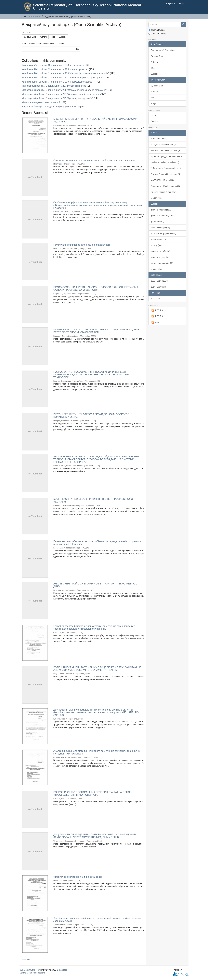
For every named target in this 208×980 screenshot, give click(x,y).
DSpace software (27, 970)
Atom (155, 322)
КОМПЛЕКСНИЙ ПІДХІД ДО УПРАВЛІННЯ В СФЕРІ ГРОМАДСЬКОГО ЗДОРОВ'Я (93, 500)
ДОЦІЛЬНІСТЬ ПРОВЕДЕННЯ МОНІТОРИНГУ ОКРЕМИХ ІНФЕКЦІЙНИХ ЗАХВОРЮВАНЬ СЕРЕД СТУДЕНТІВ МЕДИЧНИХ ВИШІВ (95, 836)
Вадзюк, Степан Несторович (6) (166, 150)
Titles (53, 37)
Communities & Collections (163, 50)
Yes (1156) (156, 299)
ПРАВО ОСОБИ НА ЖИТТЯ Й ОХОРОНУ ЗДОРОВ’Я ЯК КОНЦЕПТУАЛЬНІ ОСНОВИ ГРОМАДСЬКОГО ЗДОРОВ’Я (96, 289)
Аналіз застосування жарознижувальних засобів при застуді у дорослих (94, 160)
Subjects (63, 37)
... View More (157, 198)
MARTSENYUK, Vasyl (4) (162, 180)
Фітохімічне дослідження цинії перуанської (77, 877)
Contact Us (24, 973)
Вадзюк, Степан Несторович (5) (166, 174)
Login (153, 115)
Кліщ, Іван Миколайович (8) (164, 145)
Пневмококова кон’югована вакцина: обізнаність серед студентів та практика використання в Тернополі (97, 543)
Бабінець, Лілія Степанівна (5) (165, 162)
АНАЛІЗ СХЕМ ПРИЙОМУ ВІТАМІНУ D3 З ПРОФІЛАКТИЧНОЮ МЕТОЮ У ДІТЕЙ (95, 585)
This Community (157, 34)
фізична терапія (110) (161, 210)
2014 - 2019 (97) (158, 287)
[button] (171, 4)
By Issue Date (30, 37)
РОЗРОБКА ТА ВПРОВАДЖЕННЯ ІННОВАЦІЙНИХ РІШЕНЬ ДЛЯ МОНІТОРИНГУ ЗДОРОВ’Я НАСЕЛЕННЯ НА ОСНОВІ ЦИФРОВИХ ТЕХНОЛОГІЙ (91, 375)
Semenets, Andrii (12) (161, 139)
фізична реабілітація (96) (163, 216)
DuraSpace (62, 970)
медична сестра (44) (160, 228)
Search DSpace (157, 30)
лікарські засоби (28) (160, 251)
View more (26, 960)
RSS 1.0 (157, 310)
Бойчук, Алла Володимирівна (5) (166, 168)
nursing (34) (156, 245)
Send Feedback (38, 973)
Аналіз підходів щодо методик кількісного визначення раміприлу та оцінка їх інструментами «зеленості (97, 752)
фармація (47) (157, 222)
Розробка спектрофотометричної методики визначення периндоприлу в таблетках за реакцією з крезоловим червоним (94, 627)
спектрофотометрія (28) (162, 263)
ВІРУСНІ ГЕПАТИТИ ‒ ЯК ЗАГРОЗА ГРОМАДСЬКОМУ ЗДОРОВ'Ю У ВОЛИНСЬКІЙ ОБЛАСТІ (92, 416)
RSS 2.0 (157, 316)
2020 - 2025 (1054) (159, 281)
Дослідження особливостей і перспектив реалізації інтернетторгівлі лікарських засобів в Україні (98, 920)
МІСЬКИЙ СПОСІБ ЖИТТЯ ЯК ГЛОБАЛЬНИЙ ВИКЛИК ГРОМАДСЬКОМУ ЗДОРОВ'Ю (95, 120)
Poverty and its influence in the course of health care (82, 245)
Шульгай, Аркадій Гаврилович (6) (166, 156)
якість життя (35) (159, 239)
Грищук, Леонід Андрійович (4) (165, 192)
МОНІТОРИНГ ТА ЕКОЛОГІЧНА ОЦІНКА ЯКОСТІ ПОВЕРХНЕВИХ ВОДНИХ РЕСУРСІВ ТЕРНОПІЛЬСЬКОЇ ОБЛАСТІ (96, 331)
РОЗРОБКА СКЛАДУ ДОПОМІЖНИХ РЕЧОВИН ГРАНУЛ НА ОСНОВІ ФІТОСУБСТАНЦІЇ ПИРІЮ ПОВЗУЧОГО (93, 794)
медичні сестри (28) (160, 257)
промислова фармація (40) (163, 233)
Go (77, 49)
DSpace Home (34, 16)
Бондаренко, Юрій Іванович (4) (165, 186)
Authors (43, 37)
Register (155, 121)
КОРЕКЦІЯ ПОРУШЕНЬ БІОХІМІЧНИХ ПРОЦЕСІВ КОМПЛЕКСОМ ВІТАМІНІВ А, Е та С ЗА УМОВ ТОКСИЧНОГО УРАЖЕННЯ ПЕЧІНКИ (97, 669)
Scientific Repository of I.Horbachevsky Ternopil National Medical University (87, 7)
